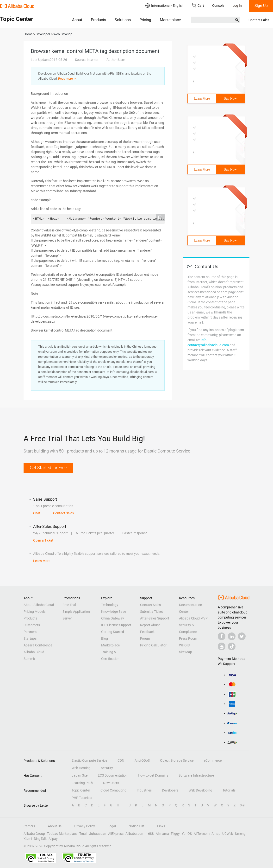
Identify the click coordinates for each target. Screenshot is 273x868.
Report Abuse (150, 625)
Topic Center (81, 790)
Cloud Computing (113, 790)
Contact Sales (259, 20)
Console (218, 6)
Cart (198, 5)
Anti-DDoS (142, 760)
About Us (55, 826)
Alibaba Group (34, 834)
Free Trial (69, 605)
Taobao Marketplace (62, 834)
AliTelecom (202, 834)
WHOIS (184, 645)
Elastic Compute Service (89, 760)
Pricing (145, 20)
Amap (216, 834)
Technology (110, 605)
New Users (111, 783)
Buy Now (230, 99)
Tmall (83, 834)
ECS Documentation (113, 775)
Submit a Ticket (152, 612)
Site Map (186, 652)
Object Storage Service (177, 760)
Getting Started (113, 632)
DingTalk (40, 839)
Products (98, 20)
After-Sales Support (155, 618)
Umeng (240, 834)
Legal (112, 826)
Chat (37, 513)
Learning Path (82, 783)
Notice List (136, 826)
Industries (144, 790)
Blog (105, 638)
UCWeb (228, 834)
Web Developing (200, 790)
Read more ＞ (67, 79)
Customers (32, 625)
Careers (29, 826)
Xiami (28, 839)
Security (107, 768)
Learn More (202, 99)
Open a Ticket (43, 540)
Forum (145, 638)
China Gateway (113, 618)
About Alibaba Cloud (39, 605)
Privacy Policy (85, 826)
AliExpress (116, 834)
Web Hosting (81, 768)
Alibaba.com (135, 834)
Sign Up (261, 6)
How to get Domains (153, 775)
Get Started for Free (48, 468)
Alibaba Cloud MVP (193, 618)
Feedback (147, 632)
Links (161, 826)
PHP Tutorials (82, 798)
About (77, 20)
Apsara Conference (38, 645)
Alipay (53, 839)
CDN (121, 760)
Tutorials (229, 790)
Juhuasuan (98, 834)
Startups (30, 638)
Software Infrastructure (196, 775)
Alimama (162, 834)
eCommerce (213, 760)
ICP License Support (116, 625)
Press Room (188, 638)
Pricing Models (34, 612)
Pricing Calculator (153, 645)
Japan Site (80, 775)
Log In (237, 6)
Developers (170, 790)
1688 (150, 834)
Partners (30, 632)
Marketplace (170, 20)
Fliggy (175, 834)
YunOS (187, 834)
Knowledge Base (114, 612)
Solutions (123, 20)
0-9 (242, 805)
